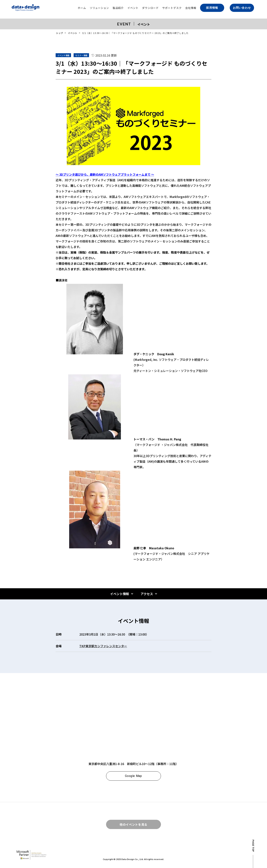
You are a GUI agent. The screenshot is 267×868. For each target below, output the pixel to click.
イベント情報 (120, 594)
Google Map (133, 776)
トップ (60, 33)
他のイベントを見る (133, 824)
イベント (73, 33)
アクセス (147, 594)
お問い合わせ (242, 8)
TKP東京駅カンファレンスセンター (103, 646)
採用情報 (212, 8)
